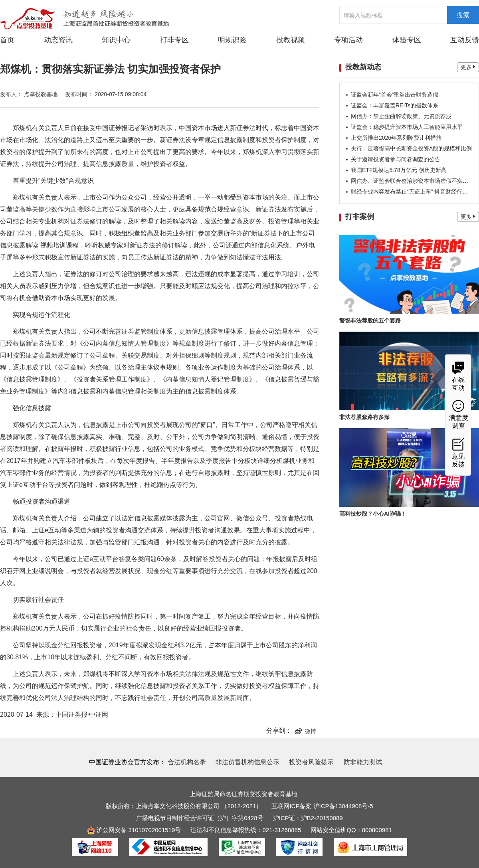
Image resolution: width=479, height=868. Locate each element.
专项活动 (348, 40)
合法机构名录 (187, 762)
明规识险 (232, 40)
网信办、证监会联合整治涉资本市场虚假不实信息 (412, 181)
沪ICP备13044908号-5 (343, 806)
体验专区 (407, 40)
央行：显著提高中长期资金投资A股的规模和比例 (411, 148)
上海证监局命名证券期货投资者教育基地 (243, 794)
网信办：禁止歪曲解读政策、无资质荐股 (401, 116)
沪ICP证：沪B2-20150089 (308, 818)
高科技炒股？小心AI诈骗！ (373, 514)
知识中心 (116, 40)
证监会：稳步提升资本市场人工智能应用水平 (407, 127)
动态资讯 (58, 40)
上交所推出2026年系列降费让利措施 (396, 138)
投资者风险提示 (311, 762)
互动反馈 (465, 40)
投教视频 (291, 40)
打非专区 (174, 40)
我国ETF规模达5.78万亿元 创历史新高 (399, 170)
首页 (7, 40)
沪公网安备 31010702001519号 (134, 830)
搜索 (463, 15)
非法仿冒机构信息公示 (247, 762)
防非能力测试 (363, 762)
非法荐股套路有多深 (364, 417)
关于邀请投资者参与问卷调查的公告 (396, 159)
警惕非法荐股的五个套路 (370, 320)
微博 (305, 731)
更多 (468, 67)
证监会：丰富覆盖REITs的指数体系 (395, 105)
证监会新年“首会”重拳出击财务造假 (395, 95)
